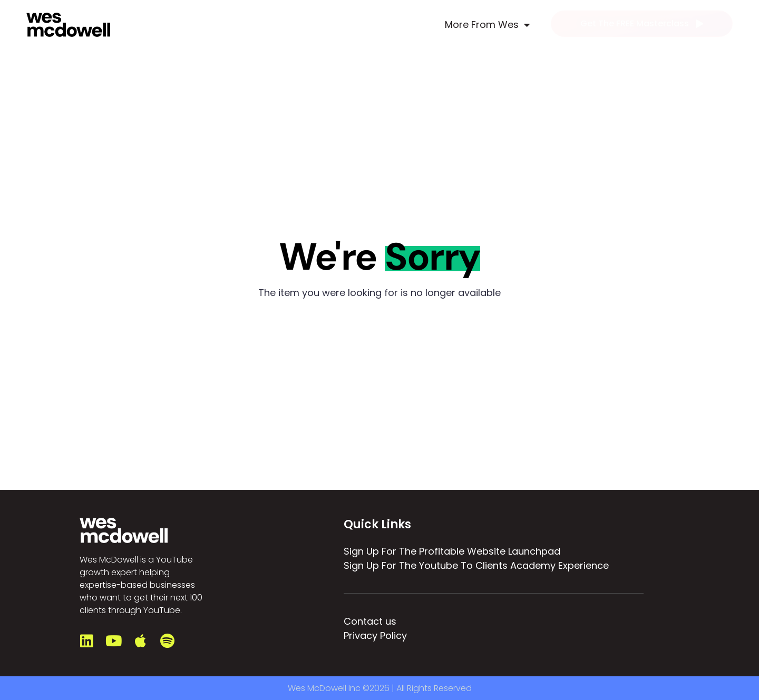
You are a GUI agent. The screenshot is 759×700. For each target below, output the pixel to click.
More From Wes (487, 25)
